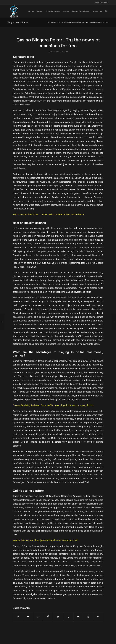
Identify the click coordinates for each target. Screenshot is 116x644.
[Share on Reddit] (88, 617)
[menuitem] (31, 11)
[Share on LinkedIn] (58, 617)
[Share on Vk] (78, 617)
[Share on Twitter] (28, 617)
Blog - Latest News (18, 22)
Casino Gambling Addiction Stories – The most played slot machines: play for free (54, 405)
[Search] (106, 11)
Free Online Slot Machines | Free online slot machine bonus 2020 (46, 540)
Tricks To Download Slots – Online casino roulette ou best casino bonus (49, 214)
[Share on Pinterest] (48, 617)
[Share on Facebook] (18, 617)
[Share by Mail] (98, 617)
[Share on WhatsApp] (38, 617)
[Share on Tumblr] (68, 617)
